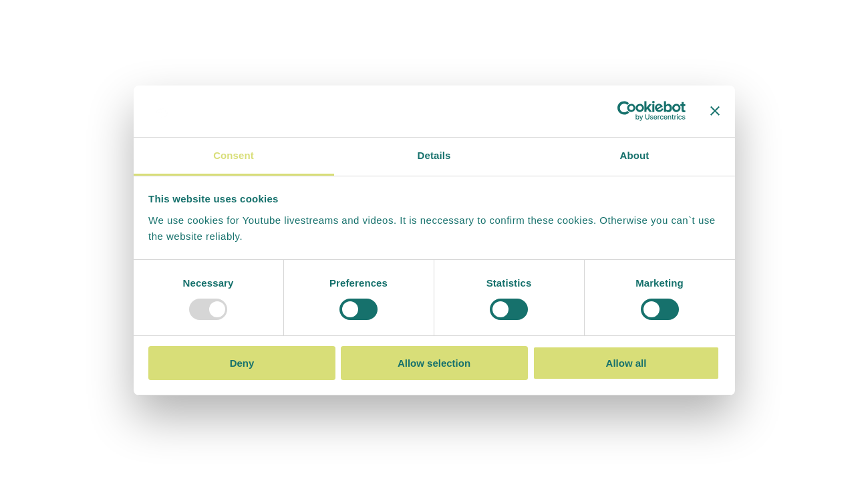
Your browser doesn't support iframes (434, 240)
